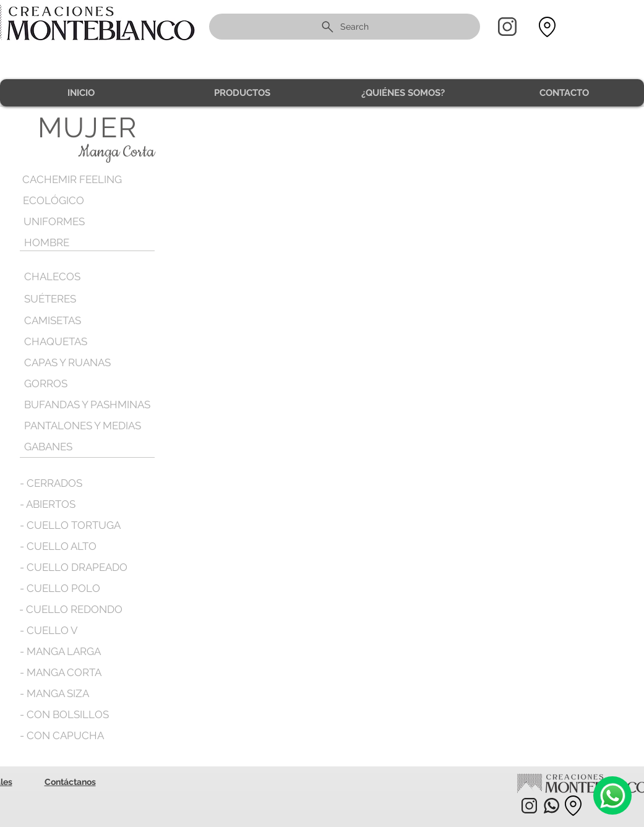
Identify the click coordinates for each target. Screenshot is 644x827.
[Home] (507, 27)
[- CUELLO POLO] (60, 588)
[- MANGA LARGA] (62, 651)
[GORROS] (78, 384)
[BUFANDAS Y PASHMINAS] (88, 405)
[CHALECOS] (78, 277)
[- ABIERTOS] (49, 504)
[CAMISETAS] (53, 320)
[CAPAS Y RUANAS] (68, 362)
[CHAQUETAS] (78, 341)
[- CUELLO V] (49, 630)
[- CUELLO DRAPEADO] (74, 567)
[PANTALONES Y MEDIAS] (84, 426)
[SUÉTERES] (78, 299)
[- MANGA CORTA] (61, 672)
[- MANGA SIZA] (55, 693)
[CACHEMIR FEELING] (76, 180)
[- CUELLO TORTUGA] (70, 525)
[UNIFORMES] (77, 222)
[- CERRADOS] (51, 483)
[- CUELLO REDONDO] (71, 609)
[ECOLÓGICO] (77, 201)
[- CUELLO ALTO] (58, 546)
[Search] (345, 27)
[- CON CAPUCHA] (62, 735)
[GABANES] (49, 447)
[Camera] (612, 795)
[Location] (547, 27)
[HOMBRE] (78, 243)
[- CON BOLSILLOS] (64, 714)
